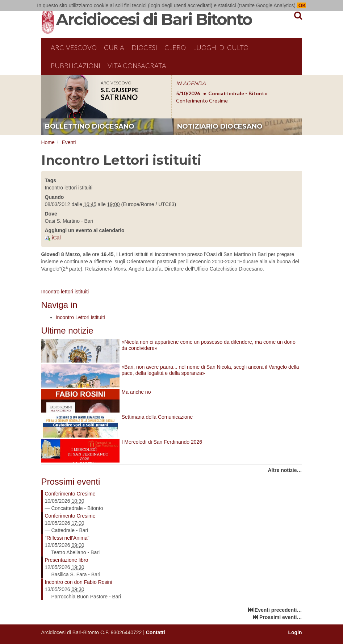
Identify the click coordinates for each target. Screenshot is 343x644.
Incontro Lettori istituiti (80, 317)
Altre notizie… (285, 470)
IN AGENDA (191, 83)
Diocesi (144, 47)
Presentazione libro (67, 560)
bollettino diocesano (90, 126)
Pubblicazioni (76, 66)
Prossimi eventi (71, 482)
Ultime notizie (67, 331)
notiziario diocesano (220, 126)
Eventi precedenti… (278, 610)
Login (295, 632)
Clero (175, 47)
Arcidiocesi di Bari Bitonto (154, 19)
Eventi (69, 142)
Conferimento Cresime (70, 494)
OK (302, 5)
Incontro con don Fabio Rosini (79, 582)
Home (48, 142)
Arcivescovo (74, 47)
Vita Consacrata (137, 66)
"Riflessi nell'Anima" (67, 538)
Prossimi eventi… (281, 617)
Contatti (156, 632)
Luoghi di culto (221, 47)
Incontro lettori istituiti (65, 292)
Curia (114, 47)
